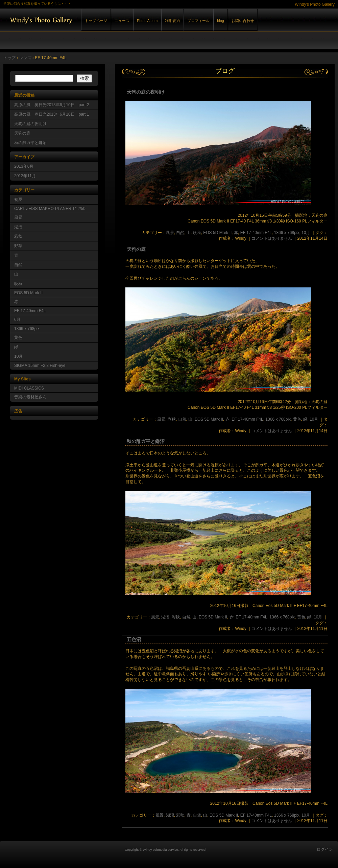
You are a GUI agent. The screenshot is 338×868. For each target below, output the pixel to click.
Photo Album (147, 21)
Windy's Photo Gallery (78, 20)
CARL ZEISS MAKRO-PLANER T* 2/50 (50, 209)
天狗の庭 (136, 249)
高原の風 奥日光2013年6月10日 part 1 (52, 114)
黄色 (297, 419)
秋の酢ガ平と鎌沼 (146, 441)
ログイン (325, 849)
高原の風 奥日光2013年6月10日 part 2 (52, 105)
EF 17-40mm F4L (256, 233)
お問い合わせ (243, 21)
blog (220, 21)
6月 (17, 320)
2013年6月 (24, 166)
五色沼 (134, 640)
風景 (170, 233)
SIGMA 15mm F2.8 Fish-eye (40, 366)
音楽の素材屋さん (30, 397)
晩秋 (197, 233)
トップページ (96, 21)
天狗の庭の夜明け (146, 92)
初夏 (18, 200)
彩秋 (172, 419)
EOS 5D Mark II (217, 233)
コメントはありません (272, 238)
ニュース (122, 21)
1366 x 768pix (287, 233)
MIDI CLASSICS (29, 388)
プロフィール (198, 21)
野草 (18, 246)
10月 (306, 233)
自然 (180, 233)
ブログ (225, 71)
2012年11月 (25, 176)
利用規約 (172, 21)
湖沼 (165, 617)
